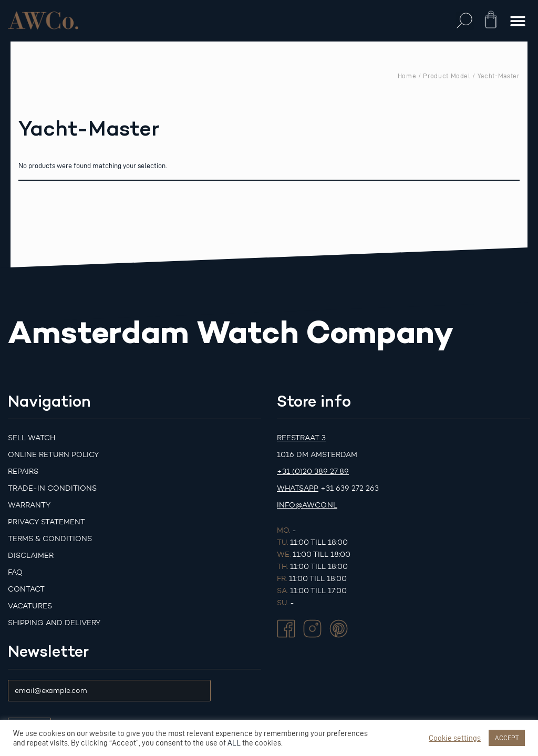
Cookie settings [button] (455, 738)
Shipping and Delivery (54, 623)
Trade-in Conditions (52, 488)
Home (407, 76)
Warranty (29, 505)
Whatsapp (298, 488)
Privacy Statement (46, 522)
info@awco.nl (307, 505)
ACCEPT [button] (507, 738)
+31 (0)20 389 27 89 (313, 472)
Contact (26, 589)
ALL (234, 743)
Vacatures (30, 606)
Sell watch (32, 438)
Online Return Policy (53, 455)
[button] (465, 21)
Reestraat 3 (301, 438)
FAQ (15, 572)
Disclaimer (31, 556)
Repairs (23, 472)
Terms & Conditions (50, 539)
